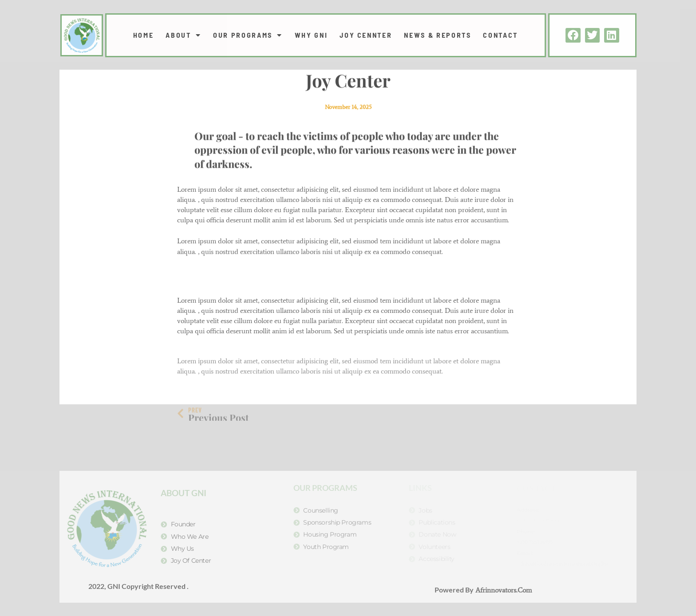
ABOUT (183, 35)
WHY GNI (311, 35)
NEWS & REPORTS (437, 35)
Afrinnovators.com (503, 590)
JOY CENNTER (366, 35)
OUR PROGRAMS (248, 35)
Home (144, 35)
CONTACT (500, 35)
